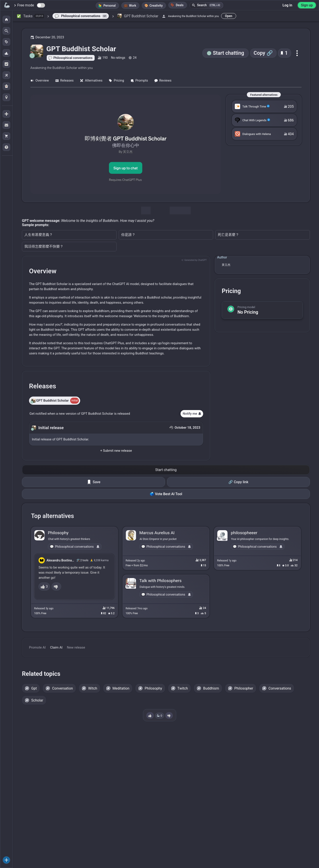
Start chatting (229, 53)
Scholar (37, 700)
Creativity (156, 6)
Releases (64, 80)
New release (76, 647)
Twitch (183, 688)
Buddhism (211, 688)
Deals (177, 5)
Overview (40, 80)
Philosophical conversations (73, 58)
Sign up (307, 5)
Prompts (139, 80)
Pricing (116, 80)
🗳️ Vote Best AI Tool (166, 494)
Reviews (163, 80)
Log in (287, 5)
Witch (93, 688)
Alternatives (91, 80)
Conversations (280, 688)
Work (132, 6)
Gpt (34, 688)
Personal (110, 6)
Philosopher (244, 688)
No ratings (118, 58)
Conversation (62, 688)
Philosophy (153, 688)
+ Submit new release (116, 451)
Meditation (121, 688)
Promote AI (37, 647)
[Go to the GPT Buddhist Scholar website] (126, 144)
